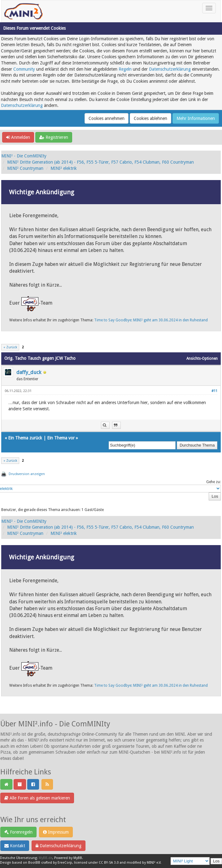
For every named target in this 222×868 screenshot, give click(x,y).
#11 (214, 391)
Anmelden (18, 137)
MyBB (78, 858)
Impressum (56, 832)
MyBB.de (46, 858)
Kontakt (15, 846)
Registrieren (54, 137)
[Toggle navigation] (209, 8)
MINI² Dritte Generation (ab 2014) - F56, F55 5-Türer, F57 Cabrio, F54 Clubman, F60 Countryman (100, 162)
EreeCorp (65, 863)
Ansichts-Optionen (202, 359)
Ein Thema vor (61, 438)
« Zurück (10, 347)
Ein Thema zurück (25, 438)
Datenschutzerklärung (170, 69)
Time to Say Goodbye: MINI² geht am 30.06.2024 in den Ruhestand (151, 320)
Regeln (125, 69)
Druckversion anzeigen (27, 474)
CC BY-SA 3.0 (109, 863)
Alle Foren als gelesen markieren (37, 798)
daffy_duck (29, 372)
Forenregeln (18, 832)
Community (24, 69)
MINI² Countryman (25, 168)
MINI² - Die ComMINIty (24, 156)
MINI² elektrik (64, 168)
